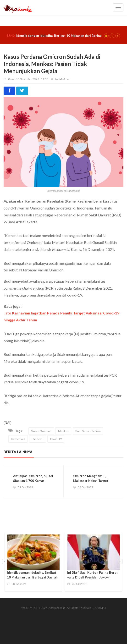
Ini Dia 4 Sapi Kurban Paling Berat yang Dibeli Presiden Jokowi (92, 575)
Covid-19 (56, 439)
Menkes (63, 431)
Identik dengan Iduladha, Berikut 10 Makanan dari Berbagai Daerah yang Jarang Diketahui (32, 577)
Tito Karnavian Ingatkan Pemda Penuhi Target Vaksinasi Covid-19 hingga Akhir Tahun (61, 316)
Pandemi (38, 439)
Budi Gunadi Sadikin (88, 431)
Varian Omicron (41, 431)
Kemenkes (18, 439)
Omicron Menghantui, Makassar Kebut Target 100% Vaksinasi (91, 481)
